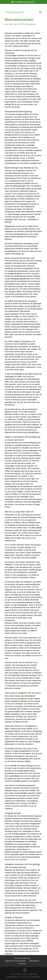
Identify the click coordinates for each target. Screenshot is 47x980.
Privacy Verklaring (22, 958)
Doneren (22, 964)
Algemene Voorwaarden (16, 961)
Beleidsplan (34, 961)
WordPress (35, 977)
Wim (10, 24)
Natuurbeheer (31, 24)
